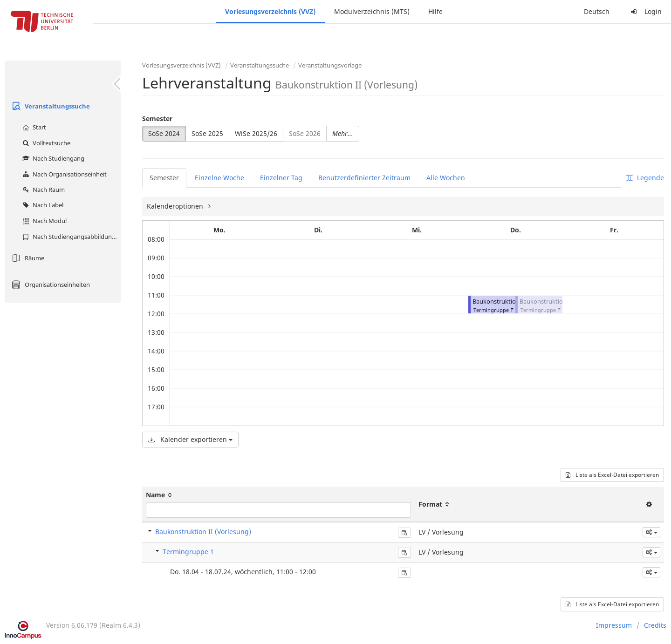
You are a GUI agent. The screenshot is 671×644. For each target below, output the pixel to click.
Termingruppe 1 (188, 552)
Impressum (614, 625)
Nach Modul (43, 221)
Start (33, 127)
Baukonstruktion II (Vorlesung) (203, 532)
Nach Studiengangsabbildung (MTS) (71, 237)
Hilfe (435, 11)
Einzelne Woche (219, 178)
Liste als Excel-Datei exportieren (612, 475)
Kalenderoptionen (176, 206)
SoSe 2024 (164, 133)
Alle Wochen (446, 178)
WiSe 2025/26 (256, 133)
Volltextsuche (45, 143)
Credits (655, 625)
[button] (512, 308)
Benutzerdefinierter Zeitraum (364, 178)
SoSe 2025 (207, 133)
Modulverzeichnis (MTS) (372, 11)
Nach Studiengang (52, 158)
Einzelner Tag (281, 178)
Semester (157, 119)
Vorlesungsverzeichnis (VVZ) (270, 11)
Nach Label (42, 205)
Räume (27, 258)
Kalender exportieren (190, 439)
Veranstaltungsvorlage (330, 65)
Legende (645, 178)
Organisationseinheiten (50, 285)
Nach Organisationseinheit (63, 174)
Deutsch (597, 11)
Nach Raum (42, 190)
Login (645, 11)
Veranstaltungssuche (50, 106)
